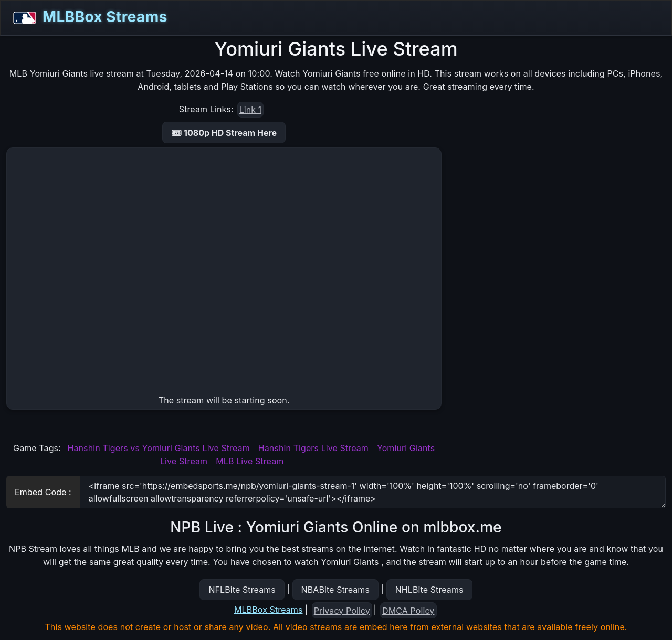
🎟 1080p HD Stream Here (224, 133)
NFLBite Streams (242, 590)
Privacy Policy (342, 611)
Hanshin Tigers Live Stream (313, 448)
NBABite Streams (336, 590)
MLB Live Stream (250, 461)
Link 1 (250, 110)
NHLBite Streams (429, 590)
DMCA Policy (408, 611)
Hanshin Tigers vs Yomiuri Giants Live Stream (158, 448)
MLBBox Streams (87, 18)
